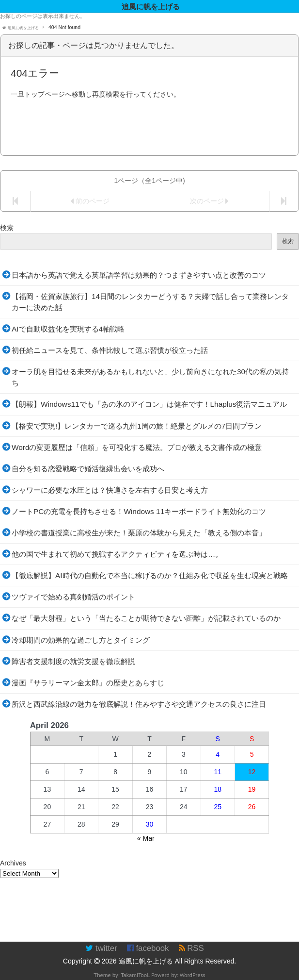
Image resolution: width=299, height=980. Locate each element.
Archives (13, 863)
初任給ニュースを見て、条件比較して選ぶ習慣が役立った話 (110, 350)
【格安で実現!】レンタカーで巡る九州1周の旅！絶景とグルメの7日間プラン (137, 426)
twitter (101, 948)
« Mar (146, 838)
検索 (7, 228)
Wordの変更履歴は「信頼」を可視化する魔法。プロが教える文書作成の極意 (137, 447)
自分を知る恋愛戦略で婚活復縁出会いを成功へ (88, 469)
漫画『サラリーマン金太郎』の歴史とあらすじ (88, 683)
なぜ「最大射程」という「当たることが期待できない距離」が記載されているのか (146, 618)
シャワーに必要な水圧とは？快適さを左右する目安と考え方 (110, 490)
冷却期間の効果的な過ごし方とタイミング (81, 640)
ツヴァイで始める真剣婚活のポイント (73, 597)
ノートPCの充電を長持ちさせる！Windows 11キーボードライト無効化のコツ (139, 511)
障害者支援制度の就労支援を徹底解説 (73, 661)
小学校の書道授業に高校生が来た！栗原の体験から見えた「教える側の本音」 (139, 533)
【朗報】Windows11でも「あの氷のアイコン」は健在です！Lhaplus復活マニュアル (149, 404)
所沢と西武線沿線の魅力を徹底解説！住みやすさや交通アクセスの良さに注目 (139, 704)
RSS (191, 948)
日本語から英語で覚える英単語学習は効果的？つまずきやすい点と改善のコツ (139, 275)
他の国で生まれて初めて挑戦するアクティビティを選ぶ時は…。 (117, 554)
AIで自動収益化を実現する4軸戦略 (68, 329)
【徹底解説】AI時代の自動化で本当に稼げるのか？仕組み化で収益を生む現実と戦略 (150, 575)
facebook (148, 948)
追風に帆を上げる (146, 961)
